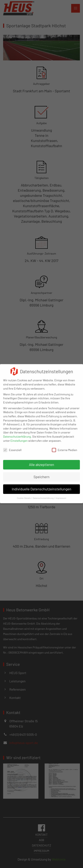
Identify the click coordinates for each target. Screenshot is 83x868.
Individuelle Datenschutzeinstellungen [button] (42, 487)
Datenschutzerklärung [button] (43, 495)
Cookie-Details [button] (24, 495)
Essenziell (12, 448)
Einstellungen (19, 438)
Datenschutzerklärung (17, 434)
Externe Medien (65, 448)
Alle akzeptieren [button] (41, 462)
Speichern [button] (41, 474)
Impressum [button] (61, 495)
